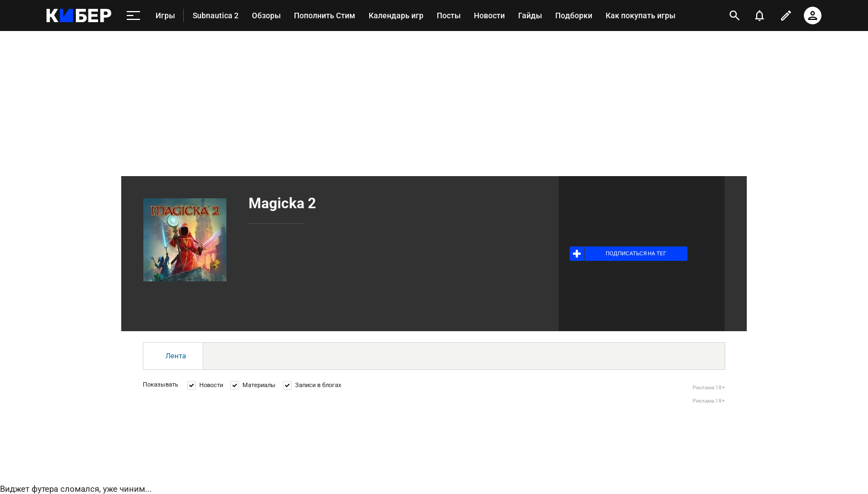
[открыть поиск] (735, 16)
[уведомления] (759, 16)
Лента (176, 356)
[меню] (133, 16)
